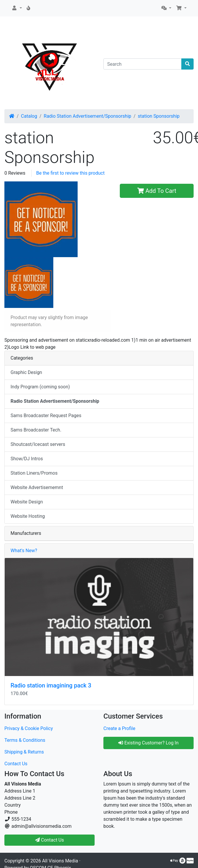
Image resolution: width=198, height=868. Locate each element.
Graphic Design (26, 372)
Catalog (29, 116)
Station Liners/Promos (34, 473)
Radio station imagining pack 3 (51, 685)
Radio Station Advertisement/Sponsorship (87, 116)
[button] (17, 8)
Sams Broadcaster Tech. (36, 430)
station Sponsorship (159, 116)
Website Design (27, 502)
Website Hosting (28, 516)
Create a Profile (119, 728)
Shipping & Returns (24, 752)
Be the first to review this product (71, 173)
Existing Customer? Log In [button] (148, 743)
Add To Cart (157, 191)
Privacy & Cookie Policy (29, 728)
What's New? (24, 551)
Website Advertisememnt (37, 487)
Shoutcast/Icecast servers (38, 444)
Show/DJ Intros (27, 459)
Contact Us (16, 764)
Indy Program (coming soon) (40, 387)
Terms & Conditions (25, 740)
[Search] (142, 64)
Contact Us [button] (50, 840)
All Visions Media (60, 861)
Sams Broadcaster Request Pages (46, 416)
